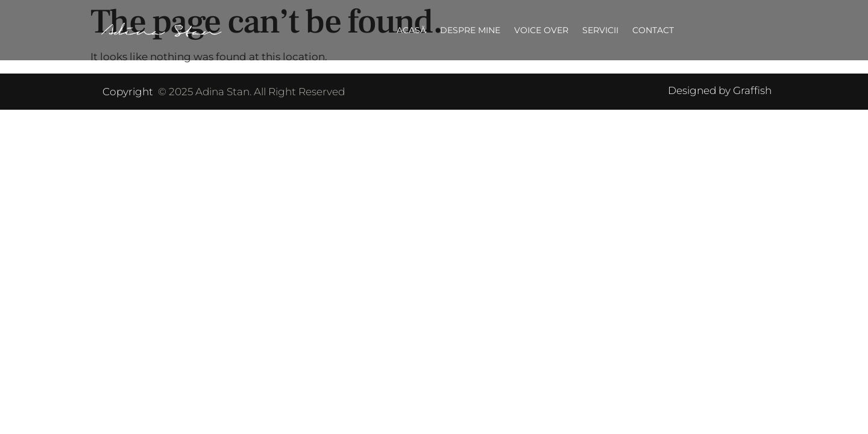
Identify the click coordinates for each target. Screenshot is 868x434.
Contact (653, 30)
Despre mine (470, 30)
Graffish (752, 90)
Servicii (600, 30)
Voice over (541, 30)
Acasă (411, 30)
